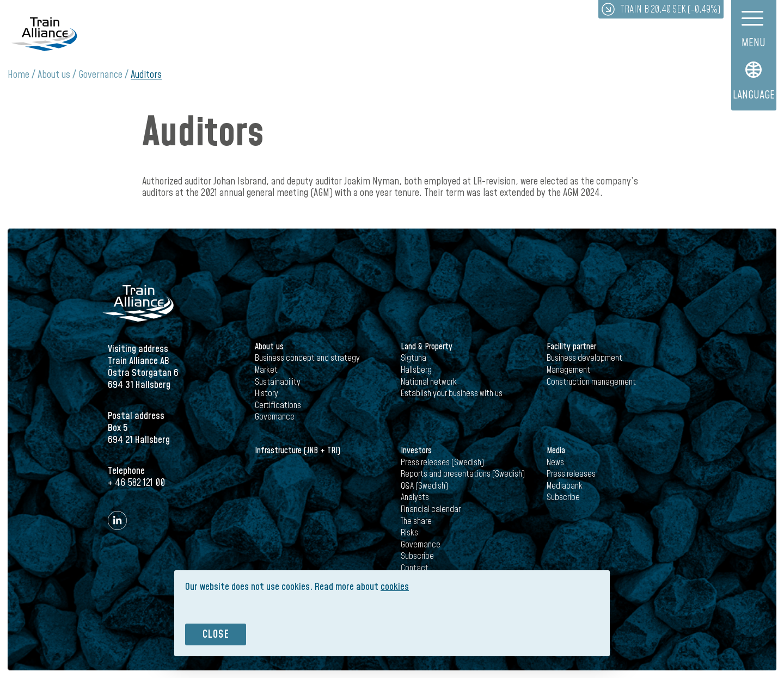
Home (19, 75)
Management (568, 370)
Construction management (591, 382)
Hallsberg (416, 370)
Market (266, 370)
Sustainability (278, 382)
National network (429, 382)
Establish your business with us (452, 393)
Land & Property (427, 347)
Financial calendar (431, 509)
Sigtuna (414, 358)
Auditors (146, 75)
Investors (416, 451)
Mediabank (565, 486)
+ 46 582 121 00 (136, 483)
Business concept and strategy (307, 358)
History (267, 393)
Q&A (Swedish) (424, 486)
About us (54, 75)
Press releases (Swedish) (442, 463)
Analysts (415, 497)
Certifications (278, 405)
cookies (395, 587)
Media (556, 451)
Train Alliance (44, 34)
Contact (415, 568)
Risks (409, 533)
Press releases (571, 474)
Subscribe (417, 556)
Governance (100, 75)
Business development (584, 358)
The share (416, 521)
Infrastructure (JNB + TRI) (298, 451)
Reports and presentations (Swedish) (463, 474)
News (555, 463)
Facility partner (571, 347)
